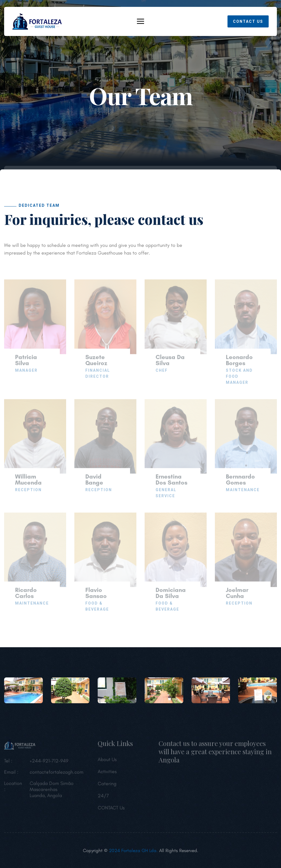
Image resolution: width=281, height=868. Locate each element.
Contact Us (248, 21)
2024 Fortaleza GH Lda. (133, 850)
